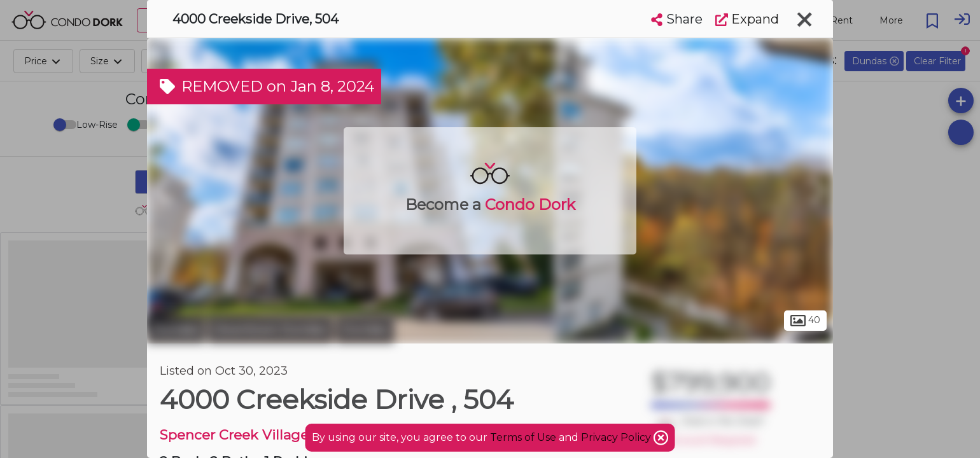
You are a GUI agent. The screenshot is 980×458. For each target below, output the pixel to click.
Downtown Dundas (270, 330)
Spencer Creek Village (234, 435)
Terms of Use (523, 437)
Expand (747, 19)
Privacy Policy (617, 437)
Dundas (176, 330)
